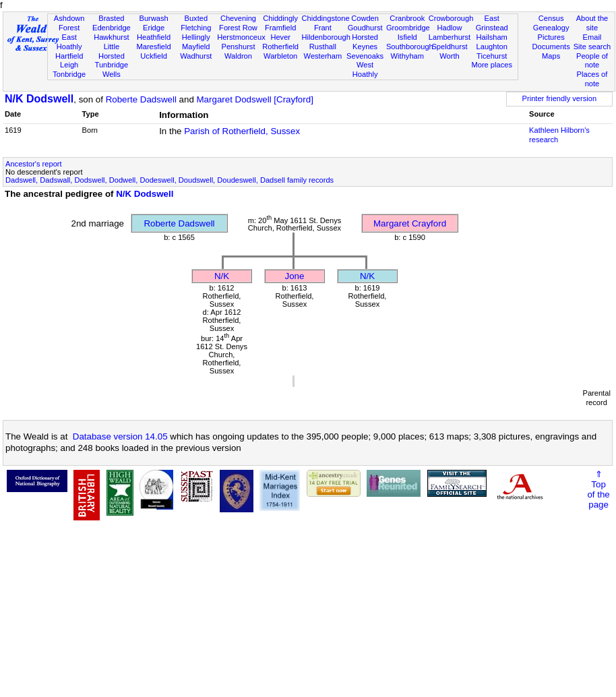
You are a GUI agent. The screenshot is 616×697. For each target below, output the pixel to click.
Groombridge (408, 28)
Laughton (492, 47)
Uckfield (154, 56)
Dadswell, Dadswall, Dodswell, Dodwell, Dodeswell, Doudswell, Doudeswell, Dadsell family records (170, 180)
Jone (295, 276)
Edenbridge (112, 28)
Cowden (365, 18)
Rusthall (323, 47)
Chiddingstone (326, 18)
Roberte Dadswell (141, 99)
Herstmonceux (241, 37)
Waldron (238, 56)
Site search (592, 47)
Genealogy (551, 28)
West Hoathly (365, 69)
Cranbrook (407, 18)
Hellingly (196, 37)
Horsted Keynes (365, 42)
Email (592, 37)
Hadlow (449, 28)
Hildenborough (326, 37)
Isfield (407, 37)
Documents (551, 47)
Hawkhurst (111, 37)
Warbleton (280, 56)
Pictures (551, 37)
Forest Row (238, 28)
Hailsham (492, 37)
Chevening (238, 18)
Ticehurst (492, 56)
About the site (592, 23)
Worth (449, 56)
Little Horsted (112, 51)
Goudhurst (365, 28)
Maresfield (153, 47)
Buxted (196, 18)
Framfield (280, 28)
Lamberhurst (450, 37)
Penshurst (238, 47)
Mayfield (196, 47)
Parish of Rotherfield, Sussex (242, 131)
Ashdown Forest (69, 23)
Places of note (592, 79)
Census (551, 18)
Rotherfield (280, 47)
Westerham (323, 56)
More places (492, 65)
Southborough (410, 47)
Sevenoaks (365, 56)
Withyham (407, 56)
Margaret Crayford (410, 223)
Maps (551, 56)
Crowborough (451, 18)
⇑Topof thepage (598, 489)
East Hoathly (69, 42)
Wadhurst (196, 56)
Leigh (69, 65)
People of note (592, 61)
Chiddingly (280, 18)
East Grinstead (492, 23)
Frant (323, 28)
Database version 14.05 (120, 436)
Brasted (111, 18)
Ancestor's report (34, 164)
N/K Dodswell (39, 99)
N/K (222, 276)
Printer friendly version (560, 98)
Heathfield (154, 37)
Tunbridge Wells (112, 69)
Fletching (196, 28)
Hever (280, 37)
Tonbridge (69, 74)
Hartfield (69, 56)
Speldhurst (449, 47)
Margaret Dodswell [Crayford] (255, 99)
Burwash (153, 18)
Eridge (154, 28)
